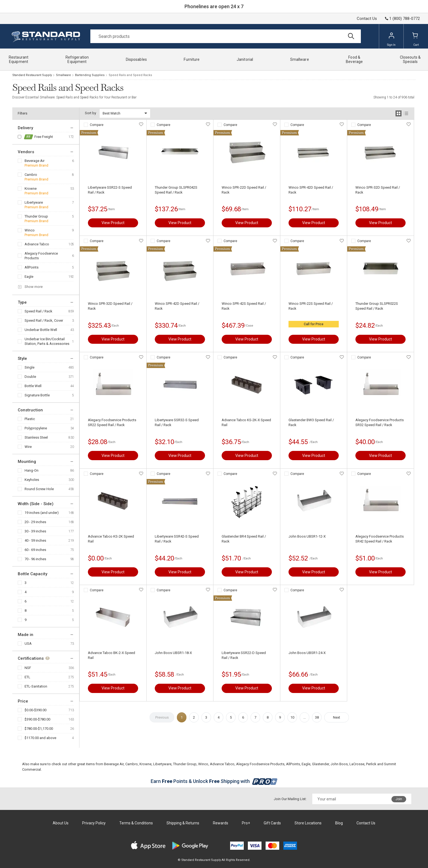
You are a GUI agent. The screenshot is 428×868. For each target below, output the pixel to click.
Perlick (371, 764)
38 (317, 717)
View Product (113, 223)
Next (337, 717)
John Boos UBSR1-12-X (307, 536)
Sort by (90, 113)
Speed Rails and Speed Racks (130, 75)
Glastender (320, 764)
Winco (30, 230)
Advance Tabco (37, 244)
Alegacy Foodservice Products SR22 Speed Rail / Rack (112, 422)
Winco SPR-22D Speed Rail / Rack (244, 190)
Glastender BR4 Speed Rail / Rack (244, 539)
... (304, 717)
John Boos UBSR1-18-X (173, 653)
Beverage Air (35, 161)
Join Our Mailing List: (290, 799)
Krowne (31, 189)
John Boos (339, 764)
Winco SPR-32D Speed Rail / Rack (378, 190)
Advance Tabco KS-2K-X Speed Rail (246, 422)
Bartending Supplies (90, 75)
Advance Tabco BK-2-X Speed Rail (112, 655)
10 (292, 717)
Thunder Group (36, 216)
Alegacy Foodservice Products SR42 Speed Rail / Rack (380, 539)
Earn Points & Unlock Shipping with (214, 781)
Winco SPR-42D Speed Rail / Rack (311, 190)
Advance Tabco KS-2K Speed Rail (111, 539)
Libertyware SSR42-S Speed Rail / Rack (177, 539)
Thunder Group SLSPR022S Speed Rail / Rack (377, 306)
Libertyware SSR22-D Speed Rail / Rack (244, 655)
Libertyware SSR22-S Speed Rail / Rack (110, 190)
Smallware (63, 75)
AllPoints (32, 267)
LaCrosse (357, 764)
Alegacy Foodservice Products (41, 256)
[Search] (226, 36)
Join (399, 799)
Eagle (29, 277)
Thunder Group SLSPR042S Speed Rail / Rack (176, 190)
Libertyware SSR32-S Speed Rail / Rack (177, 422)
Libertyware (34, 202)
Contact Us (367, 19)
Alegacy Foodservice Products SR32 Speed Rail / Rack (380, 422)
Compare (97, 125)
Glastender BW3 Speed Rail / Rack (311, 422)
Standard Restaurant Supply (32, 75)
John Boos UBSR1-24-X (307, 653)
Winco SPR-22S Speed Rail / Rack (311, 306)
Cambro (31, 175)
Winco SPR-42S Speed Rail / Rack (244, 306)
